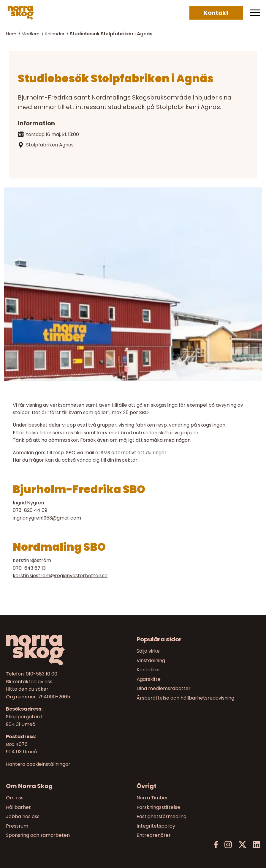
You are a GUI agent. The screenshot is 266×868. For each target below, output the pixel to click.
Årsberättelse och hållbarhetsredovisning (185, 698)
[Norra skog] (21, 13)
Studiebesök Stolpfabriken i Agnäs (111, 34)
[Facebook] (216, 845)
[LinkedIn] (256, 845)
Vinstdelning (151, 660)
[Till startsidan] (68, 650)
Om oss (15, 798)
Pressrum (17, 826)
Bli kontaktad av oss (29, 681)
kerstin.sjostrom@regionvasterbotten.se (60, 576)
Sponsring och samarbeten (38, 835)
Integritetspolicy (156, 826)
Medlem (31, 34)
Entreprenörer (154, 835)
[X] (242, 845)
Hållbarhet (18, 807)
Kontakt (216, 13)
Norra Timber (152, 798)
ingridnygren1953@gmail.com (47, 518)
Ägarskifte (149, 679)
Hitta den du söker (27, 689)
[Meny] (255, 13)
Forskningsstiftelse (158, 807)
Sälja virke (148, 651)
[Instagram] (228, 845)
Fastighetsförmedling (161, 817)
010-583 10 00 (42, 674)
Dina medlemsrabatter (164, 688)
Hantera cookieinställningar (38, 764)
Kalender (55, 34)
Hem (11, 34)
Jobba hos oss (23, 817)
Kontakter (148, 670)
